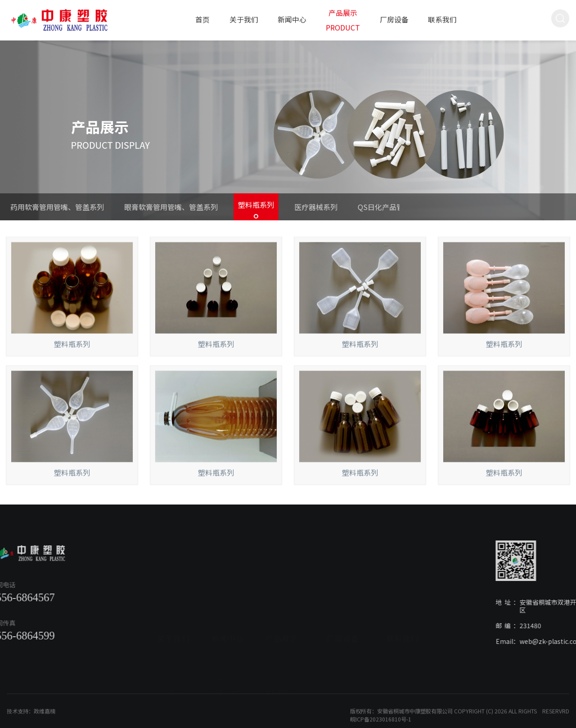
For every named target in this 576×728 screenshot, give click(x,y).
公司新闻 (224, 633)
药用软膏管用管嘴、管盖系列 (285, 620)
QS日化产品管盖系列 (372, 207)
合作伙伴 (170, 660)
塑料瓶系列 (236, 205)
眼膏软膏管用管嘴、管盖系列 (151, 207)
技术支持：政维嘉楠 (31, 724)
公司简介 (170, 620)
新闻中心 (292, 17)
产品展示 (282, 592)
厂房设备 (394, 17)
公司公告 (224, 646)
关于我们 (244, 17)
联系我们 (442, 17)
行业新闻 (224, 620)
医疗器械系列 (296, 207)
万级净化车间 (346, 620)
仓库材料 (339, 633)
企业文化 (170, 646)
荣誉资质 (170, 633)
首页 (202, 17)
